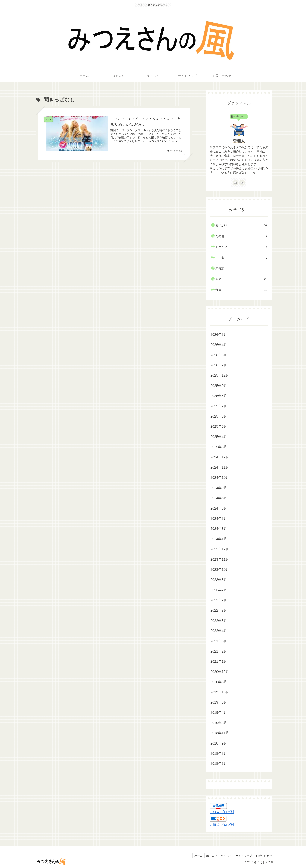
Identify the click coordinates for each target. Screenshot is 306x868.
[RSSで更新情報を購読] (242, 183)
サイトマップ (243, 856)
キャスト (225, 856)
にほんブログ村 (222, 812)
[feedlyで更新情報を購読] (236, 183)
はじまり (210, 856)
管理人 (239, 141)
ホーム (197, 856)
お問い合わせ (264, 856)
